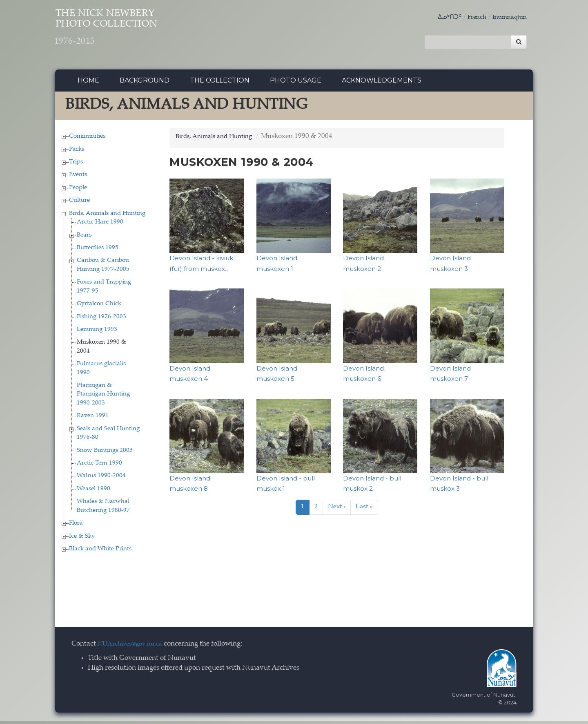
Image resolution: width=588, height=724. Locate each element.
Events (78, 178)
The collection (220, 84)
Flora (76, 526)
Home (88, 84)
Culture (79, 204)
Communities (87, 140)
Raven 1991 (93, 419)
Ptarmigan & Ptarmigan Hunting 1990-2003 (103, 398)
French (471, 17)
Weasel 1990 (94, 492)
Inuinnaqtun (507, 17)
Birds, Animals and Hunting (107, 217)
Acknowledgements (382, 84)
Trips (76, 165)
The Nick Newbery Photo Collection (131, 33)
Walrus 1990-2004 (101, 479)
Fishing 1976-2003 (101, 320)
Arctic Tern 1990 (99, 466)
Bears (84, 238)
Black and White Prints (100, 552)
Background (145, 84)
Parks (77, 153)
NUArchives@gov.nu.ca (134, 648)
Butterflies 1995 (98, 251)
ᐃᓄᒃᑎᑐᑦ (441, 17)
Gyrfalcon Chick (99, 307)
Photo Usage (296, 84)
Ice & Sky (82, 540)
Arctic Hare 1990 (100, 225)
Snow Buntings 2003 (105, 454)
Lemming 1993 (97, 333)
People (78, 191)
